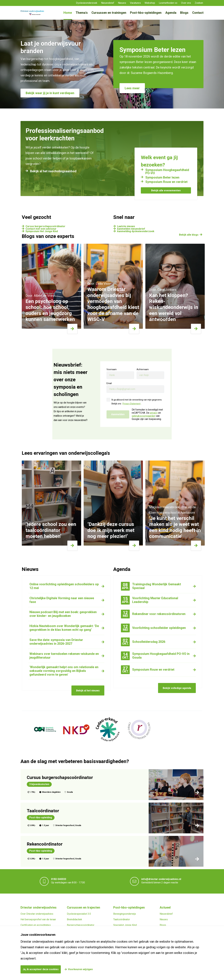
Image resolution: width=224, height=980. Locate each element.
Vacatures (135, 3)
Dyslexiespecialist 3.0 (79, 914)
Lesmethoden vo (168, 3)
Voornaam (112, 369)
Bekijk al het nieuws (88, 691)
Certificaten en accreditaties (36, 925)
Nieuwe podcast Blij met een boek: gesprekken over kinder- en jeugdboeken (63, 614)
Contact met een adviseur (41, 229)
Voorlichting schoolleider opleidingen (153, 628)
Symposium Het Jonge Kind (42, 231)
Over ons (186, 3)
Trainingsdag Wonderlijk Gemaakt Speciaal (151, 586)
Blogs (184, 13)
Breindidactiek (74, 920)
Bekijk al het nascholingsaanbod (53, 171)
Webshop (150, 3)
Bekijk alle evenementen (166, 191)
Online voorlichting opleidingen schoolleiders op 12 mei (64, 586)
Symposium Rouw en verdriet (166, 182)
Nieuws (122, 3)
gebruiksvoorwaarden (143, 416)
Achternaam (143, 369)
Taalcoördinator (122, 920)
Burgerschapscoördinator (81, 925)
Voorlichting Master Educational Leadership (150, 600)
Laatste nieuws (126, 226)
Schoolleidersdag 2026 (143, 642)
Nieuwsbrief (108, 3)
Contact (198, 13)
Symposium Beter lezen (162, 178)
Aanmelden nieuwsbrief (131, 229)
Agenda (171, 13)
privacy (154, 413)
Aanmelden (118, 414)
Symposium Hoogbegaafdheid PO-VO (167, 172)
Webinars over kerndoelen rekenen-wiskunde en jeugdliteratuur (64, 656)
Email (109, 383)
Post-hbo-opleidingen (146, 13)
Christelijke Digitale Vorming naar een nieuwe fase (62, 600)
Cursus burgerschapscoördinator (45, 226)
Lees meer (132, 88)
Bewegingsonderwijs (125, 914)
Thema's (82, 13)
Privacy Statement (132, 404)
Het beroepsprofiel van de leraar (38, 920)
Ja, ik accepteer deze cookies (41, 969)
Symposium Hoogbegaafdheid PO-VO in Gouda (155, 656)
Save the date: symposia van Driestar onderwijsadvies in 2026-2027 (56, 642)
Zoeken (199, 3)
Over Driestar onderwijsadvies (37, 914)
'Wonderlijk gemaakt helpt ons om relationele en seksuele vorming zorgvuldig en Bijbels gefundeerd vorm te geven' (64, 671)
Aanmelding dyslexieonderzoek (136, 231)
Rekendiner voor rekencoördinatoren (153, 614)
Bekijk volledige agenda (177, 688)
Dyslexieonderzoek (87, 3)
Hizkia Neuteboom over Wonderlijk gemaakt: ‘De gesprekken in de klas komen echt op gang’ (64, 628)
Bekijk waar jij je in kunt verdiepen (50, 93)
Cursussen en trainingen (109, 13)
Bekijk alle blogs (189, 235)
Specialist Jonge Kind (125, 925)
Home (68, 13)
